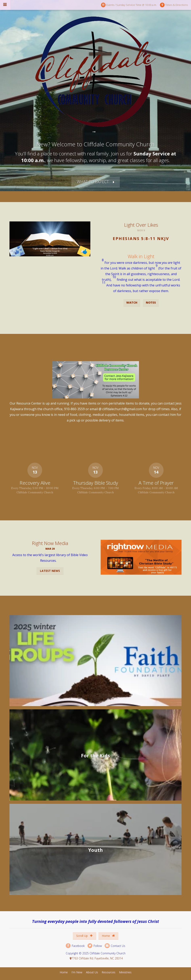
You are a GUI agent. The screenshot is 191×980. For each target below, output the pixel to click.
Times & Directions (174, 5)
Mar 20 (50, 549)
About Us (92, 972)
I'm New (77, 972)
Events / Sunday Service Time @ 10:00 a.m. (129, 5)
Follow (95, 946)
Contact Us (115, 946)
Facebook (75, 946)
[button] (141, 248)
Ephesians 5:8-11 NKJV (141, 238)
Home (108, 936)
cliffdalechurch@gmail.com (122, 409)
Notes (151, 302)
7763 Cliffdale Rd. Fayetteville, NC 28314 (97, 958)
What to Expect (93, 182)
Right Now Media (50, 543)
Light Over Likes (141, 225)
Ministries (125, 972)
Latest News (50, 571)
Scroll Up (84, 936)
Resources (109, 972)
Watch (132, 302)
